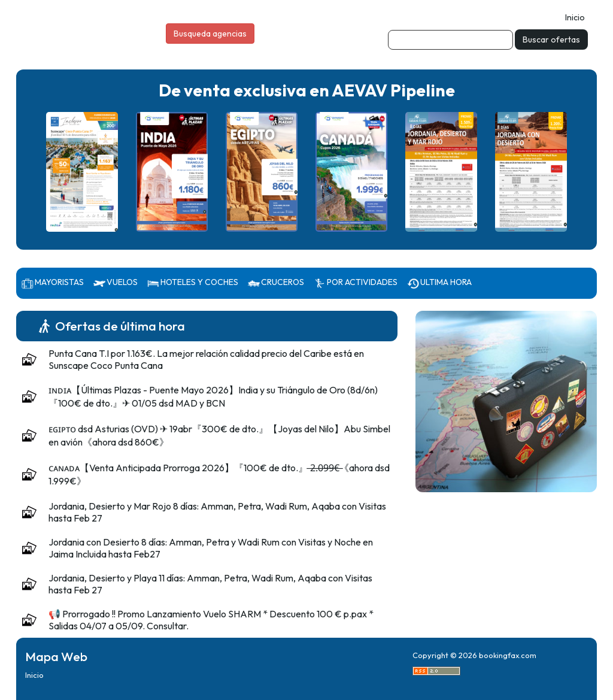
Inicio (575, 17)
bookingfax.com (508, 655)
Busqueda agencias (210, 34)
